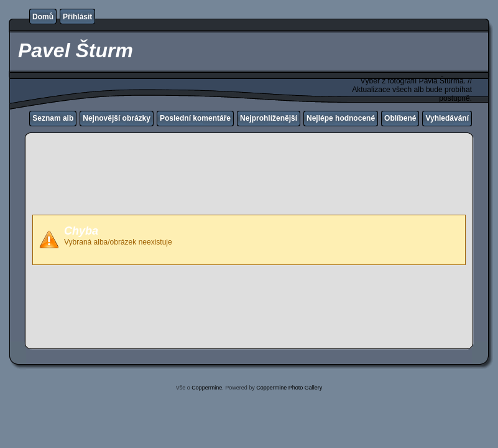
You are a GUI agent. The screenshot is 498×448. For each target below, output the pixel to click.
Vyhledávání (447, 118)
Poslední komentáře (195, 118)
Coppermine (207, 388)
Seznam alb (53, 118)
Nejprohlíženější (269, 118)
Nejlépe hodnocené (341, 118)
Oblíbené (400, 118)
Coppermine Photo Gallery (289, 388)
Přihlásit (77, 17)
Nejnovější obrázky (117, 118)
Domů (43, 17)
